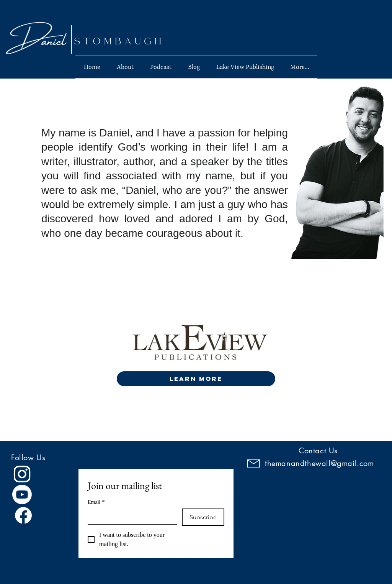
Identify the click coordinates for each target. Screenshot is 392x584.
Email (96, 502)
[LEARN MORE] (196, 379)
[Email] (130, 516)
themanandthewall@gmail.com (319, 463)
